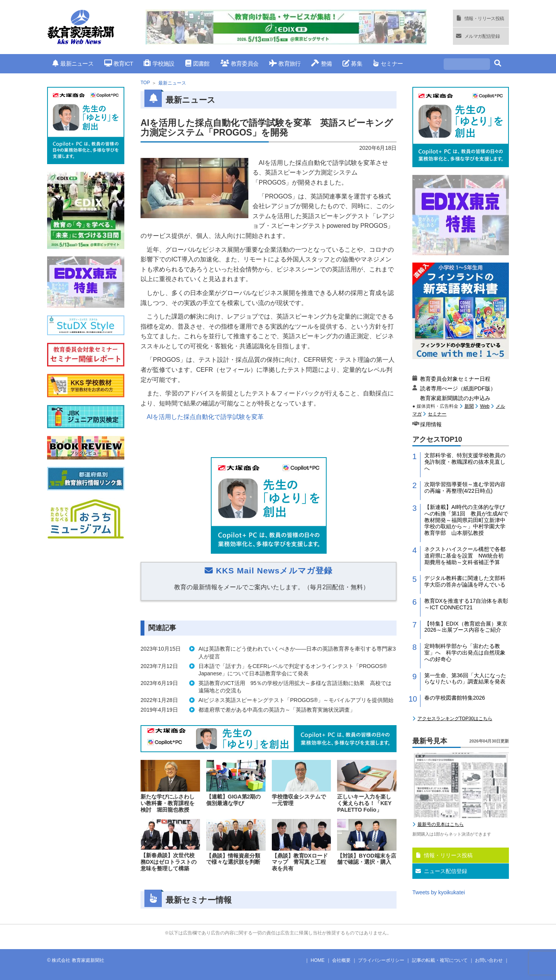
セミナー (388, 64)
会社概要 (341, 960)
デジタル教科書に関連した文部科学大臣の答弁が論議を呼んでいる (465, 581)
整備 (321, 64)
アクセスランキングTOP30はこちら (455, 719)
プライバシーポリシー (381, 960)
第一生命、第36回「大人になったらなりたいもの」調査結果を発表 (465, 679)
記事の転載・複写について (440, 960)
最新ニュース (73, 64)
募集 (352, 64)
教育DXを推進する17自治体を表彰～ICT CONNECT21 (466, 604)
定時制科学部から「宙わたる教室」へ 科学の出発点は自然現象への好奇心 (465, 653)
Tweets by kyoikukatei (439, 892)
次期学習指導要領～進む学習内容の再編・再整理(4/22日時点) (465, 487)
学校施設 (159, 64)
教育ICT (119, 64)
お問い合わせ (489, 960)
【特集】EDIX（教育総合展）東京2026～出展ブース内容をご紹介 (466, 627)
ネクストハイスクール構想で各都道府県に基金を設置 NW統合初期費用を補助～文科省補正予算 (465, 556)
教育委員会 (240, 64)
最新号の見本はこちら (441, 824)
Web (485, 406)
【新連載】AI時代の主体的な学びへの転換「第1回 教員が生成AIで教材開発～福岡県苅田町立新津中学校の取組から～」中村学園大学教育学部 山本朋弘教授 (466, 520)
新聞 (469, 406)
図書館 (197, 64)
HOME (318, 960)
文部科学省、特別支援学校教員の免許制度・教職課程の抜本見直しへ (465, 462)
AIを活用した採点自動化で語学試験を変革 (205, 417)
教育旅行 (285, 64)
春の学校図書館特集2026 (455, 698)
